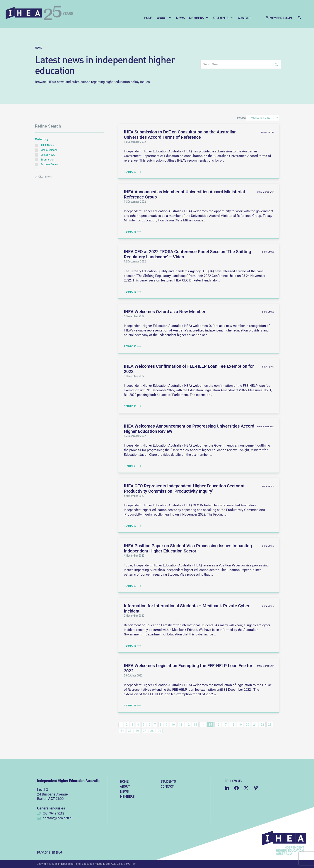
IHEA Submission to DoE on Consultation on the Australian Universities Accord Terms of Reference (180, 135)
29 (159, 731)
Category (42, 139)
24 (122, 731)
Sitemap (57, 852)
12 (188, 725)
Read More (130, 172)
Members (127, 796)
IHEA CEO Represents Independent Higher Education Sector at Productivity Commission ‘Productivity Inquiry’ (184, 488)
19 (240, 725)
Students (168, 781)
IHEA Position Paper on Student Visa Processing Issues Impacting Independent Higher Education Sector (188, 548)
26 (137, 731)
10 (173, 725)
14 (203, 725)
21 (255, 725)
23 (270, 725)
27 (145, 731)
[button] (164, 18)
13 (195, 725)
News (38, 47)
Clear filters (45, 177)
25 (130, 731)
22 (262, 725)
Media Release (46, 150)
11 (181, 725)
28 (152, 731)
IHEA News (44, 145)
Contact (167, 786)
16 (218, 725)
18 (233, 725)
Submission (45, 160)
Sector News (45, 155)
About (125, 786)
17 (225, 725)
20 (247, 725)
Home (124, 781)
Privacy (42, 852)
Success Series (46, 164)
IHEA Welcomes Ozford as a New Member (165, 312)
